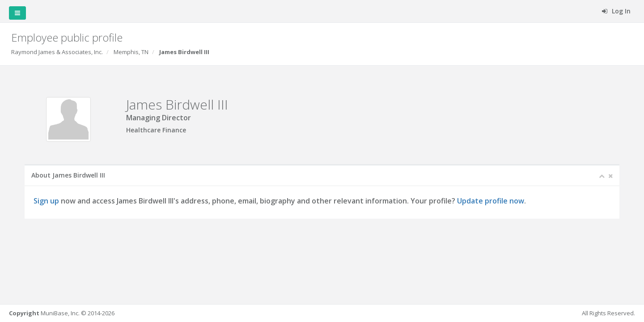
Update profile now (491, 201)
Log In (616, 11)
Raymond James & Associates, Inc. (57, 52)
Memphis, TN (131, 52)
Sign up (46, 201)
